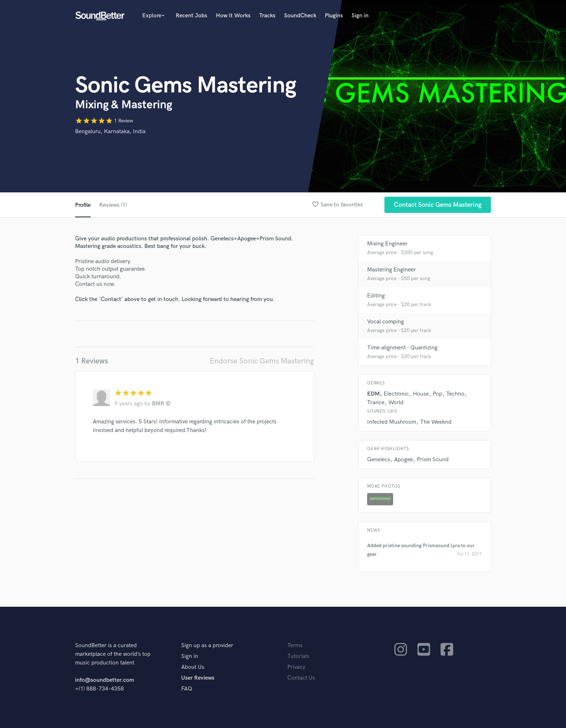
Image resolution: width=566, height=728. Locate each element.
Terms (295, 646)
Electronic (396, 394)
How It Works (233, 16)
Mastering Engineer (391, 270)
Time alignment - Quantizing (402, 348)
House (421, 394)
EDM (373, 394)
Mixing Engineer (387, 244)
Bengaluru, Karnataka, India (110, 132)
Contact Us (301, 678)
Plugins (334, 16)
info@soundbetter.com (105, 680)
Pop (437, 394)
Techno (455, 394)
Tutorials (298, 656)
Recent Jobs (191, 16)
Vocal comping (386, 322)
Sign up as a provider (207, 646)
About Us (193, 667)
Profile (83, 205)
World (396, 403)
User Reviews (198, 678)
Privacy (296, 667)
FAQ (187, 689)
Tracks (267, 16)
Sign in (360, 16)
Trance (376, 403)
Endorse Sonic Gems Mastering (262, 361)
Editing (376, 296)
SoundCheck (300, 16)
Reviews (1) (113, 205)
